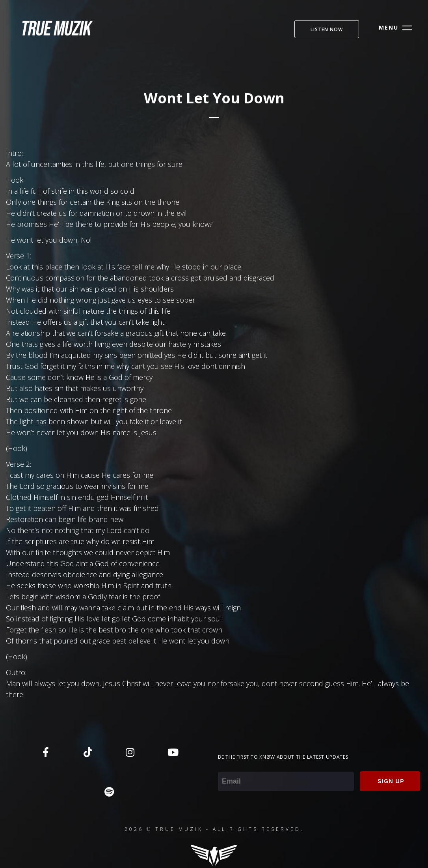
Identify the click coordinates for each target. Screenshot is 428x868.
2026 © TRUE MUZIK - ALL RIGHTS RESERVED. (214, 829)
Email (226, 766)
